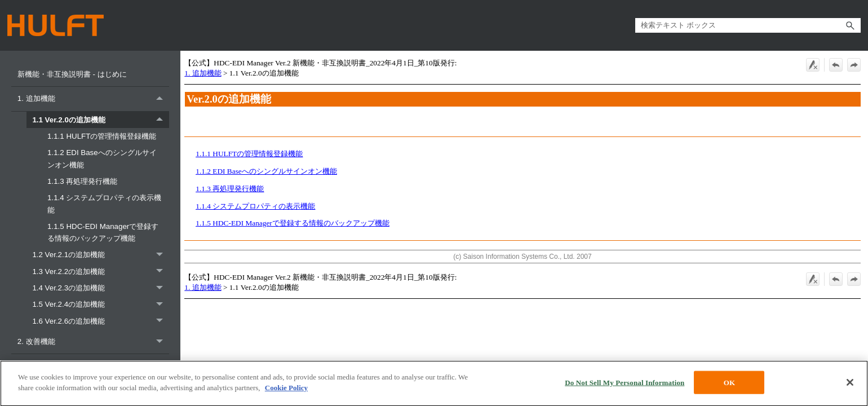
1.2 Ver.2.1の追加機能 (101, 255)
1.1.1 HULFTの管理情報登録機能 (103, 136)
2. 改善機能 (93, 341)
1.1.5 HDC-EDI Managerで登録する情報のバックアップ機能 (103, 232)
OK (729, 385)
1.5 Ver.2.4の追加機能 (101, 304)
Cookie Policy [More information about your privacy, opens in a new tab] (286, 390)
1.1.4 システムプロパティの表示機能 (104, 204)
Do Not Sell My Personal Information (625, 385)
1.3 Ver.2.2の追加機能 (101, 272)
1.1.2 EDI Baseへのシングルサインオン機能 (102, 158)
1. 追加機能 (93, 99)
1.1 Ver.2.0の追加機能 (101, 120)
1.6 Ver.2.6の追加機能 (101, 321)
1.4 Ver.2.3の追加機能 (101, 288)
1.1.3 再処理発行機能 (83, 181)
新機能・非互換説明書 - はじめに (73, 74)
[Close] (850, 385)
